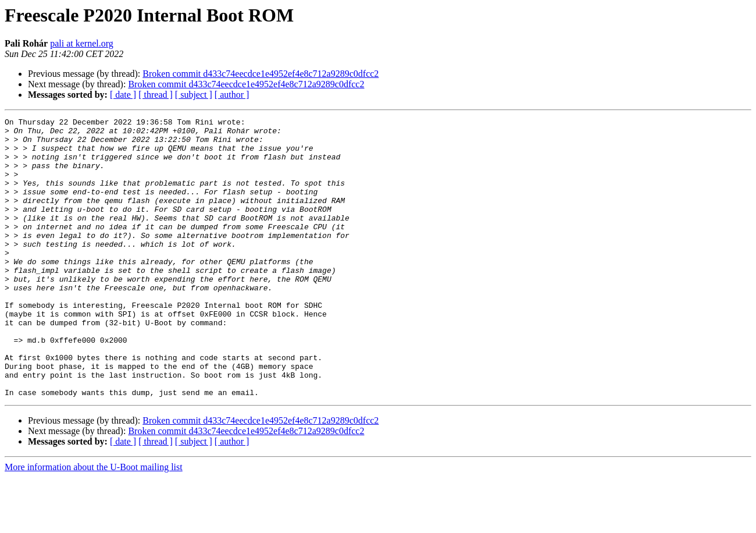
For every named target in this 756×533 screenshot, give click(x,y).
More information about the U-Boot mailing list (94, 523)
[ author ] (232, 95)
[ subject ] (194, 95)
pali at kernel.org (82, 43)
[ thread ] (156, 95)
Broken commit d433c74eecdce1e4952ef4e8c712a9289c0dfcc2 (261, 74)
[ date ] (123, 95)
